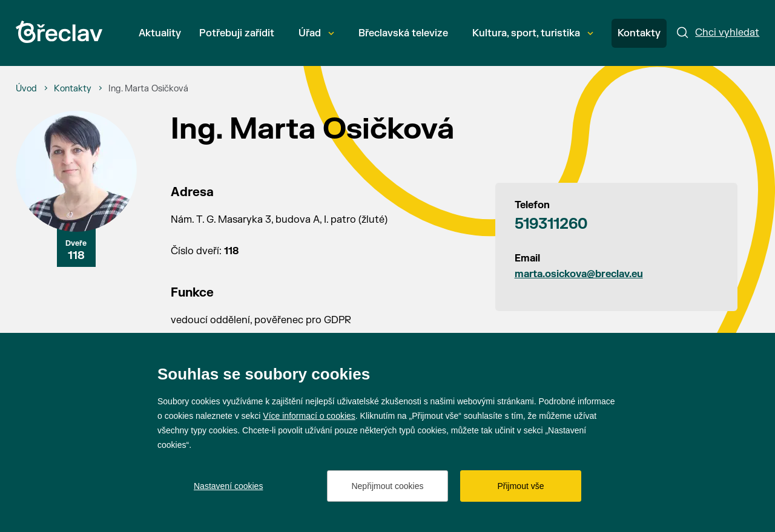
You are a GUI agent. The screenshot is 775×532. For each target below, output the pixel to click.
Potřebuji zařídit (237, 33)
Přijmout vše (520, 486)
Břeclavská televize (403, 33)
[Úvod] (26, 89)
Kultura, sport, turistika (533, 33)
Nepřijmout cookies (387, 486)
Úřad (316, 33)
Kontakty (639, 33)
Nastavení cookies (228, 486)
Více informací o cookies (309, 416)
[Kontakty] (73, 89)
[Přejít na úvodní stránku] (59, 32)
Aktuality (160, 33)
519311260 (551, 224)
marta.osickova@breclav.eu (579, 274)
